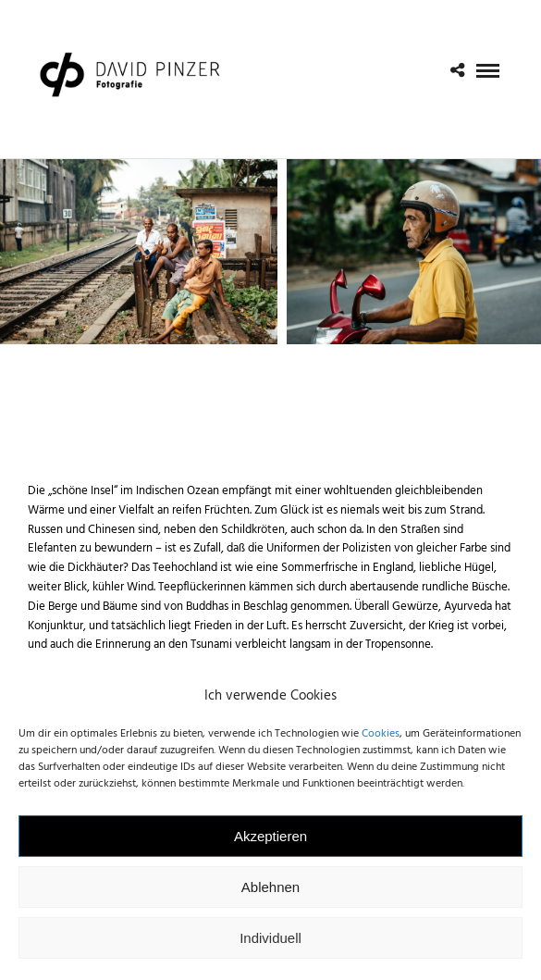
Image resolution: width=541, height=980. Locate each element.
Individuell (270, 950)
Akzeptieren (270, 848)
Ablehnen (270, 899)
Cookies (381, 746)
